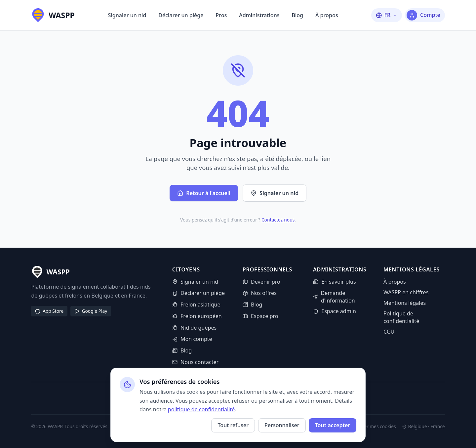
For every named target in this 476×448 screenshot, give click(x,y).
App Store (49, 311)
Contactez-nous (278, 220)
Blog (297, 15)
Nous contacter (196, 362)
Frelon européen (197, 316)
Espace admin (335, 311)
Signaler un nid (127, 15)
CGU (389, 332)
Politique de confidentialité (401, 317)
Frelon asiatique (196, 305)
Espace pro (260, 316)
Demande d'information (334, 297)
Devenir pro (261, 282)
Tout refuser (233, 425)
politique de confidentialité (201, 409)
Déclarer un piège (181, 15)
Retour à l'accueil (204, 193)
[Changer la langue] (387, 15)
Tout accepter (332, 425)
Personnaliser (282, 425)
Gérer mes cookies (373, 427)
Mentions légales (405, 303)
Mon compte (192, 339)
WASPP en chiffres (406, 292)
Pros (221, 15)
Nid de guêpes (195, 328)
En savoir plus (335, 282)
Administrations (259, 15)
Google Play (91, 311)
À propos (327, 15)
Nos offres (260, 293)
